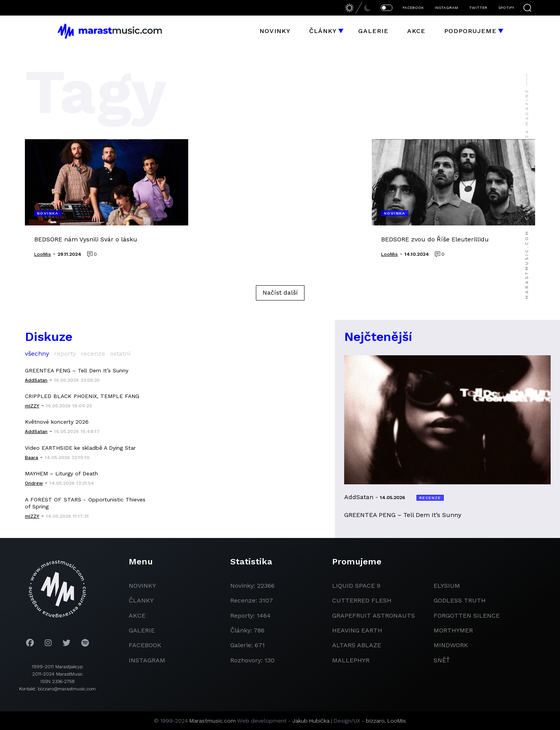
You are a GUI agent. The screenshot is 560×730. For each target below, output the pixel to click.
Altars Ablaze (357, 645)
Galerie (373, 31)
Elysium (447, 586)
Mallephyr (351, 660)
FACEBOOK (413, 8)
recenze (93, 354)
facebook (145, 645)
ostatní (120, 354)
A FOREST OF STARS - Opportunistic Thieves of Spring (85, 503)
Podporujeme (470, 31)
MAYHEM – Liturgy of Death (61, 473)
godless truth (460, 600)
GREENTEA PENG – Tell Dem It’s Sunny (77, 370)
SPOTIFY (506, 8)
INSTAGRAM (446, 8)
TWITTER (478, 8)
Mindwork (451, 645)
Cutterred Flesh (362, 600)
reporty (65, 354)
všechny (37, 354)
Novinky (275, 31)
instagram (147, 660)
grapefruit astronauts (374, 616)
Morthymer (453, 630)
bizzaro (375, 721)
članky (141, 600)
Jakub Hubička (311, 721)
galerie (142, 630)
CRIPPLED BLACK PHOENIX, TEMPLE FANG (82, 396)
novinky (142, 586)
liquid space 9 (356, 586)
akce (137, 616)
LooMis (397, 721)
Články (323, 31)
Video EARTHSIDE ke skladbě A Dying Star (80, 448)
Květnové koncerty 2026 (57, 422)
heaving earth (357, 630)
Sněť (442, 660)
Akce (416, 31)
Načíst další (280, 293)
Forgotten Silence (467, 616)
